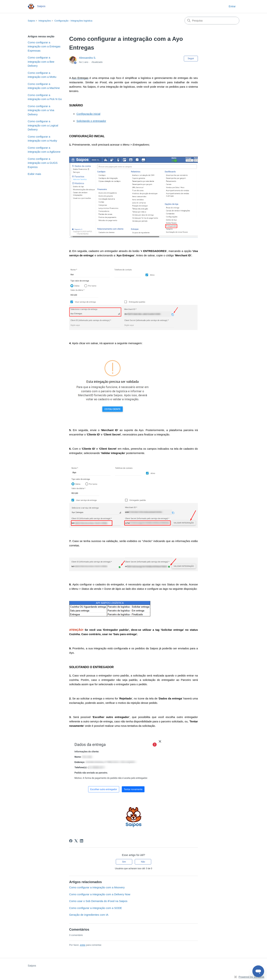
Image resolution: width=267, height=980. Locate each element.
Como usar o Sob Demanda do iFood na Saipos (98, 901)
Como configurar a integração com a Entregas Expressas (44, 46)
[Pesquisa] (212, 21)
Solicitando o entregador (91, 121)
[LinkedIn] (82, 841)
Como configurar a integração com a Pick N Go (45, 97)
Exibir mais (34, 174)
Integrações (45, 21)
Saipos (31, 21)
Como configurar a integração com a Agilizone (44, 150)
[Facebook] (71, 841)
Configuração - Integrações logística (73, 21)
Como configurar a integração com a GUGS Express (43, 163)
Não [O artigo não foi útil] (143, 862)
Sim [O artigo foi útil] (124, 862)
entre (83, 945)
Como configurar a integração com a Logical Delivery (43, 125)
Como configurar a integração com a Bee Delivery (41, 62)
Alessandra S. (87, 58)
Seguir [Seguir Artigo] (191, 58)
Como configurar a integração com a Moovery (97, 887)
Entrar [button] (232, 6)
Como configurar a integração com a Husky (42, 139)
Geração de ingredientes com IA (89, 915)
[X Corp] (76, 841)
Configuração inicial (88, 114)
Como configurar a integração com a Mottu (42, 75)
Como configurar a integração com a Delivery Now (100, 894)
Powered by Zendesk (251, 977)
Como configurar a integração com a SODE (95, 908)
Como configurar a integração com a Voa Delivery (41, 110)
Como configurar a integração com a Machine (44, 86)
